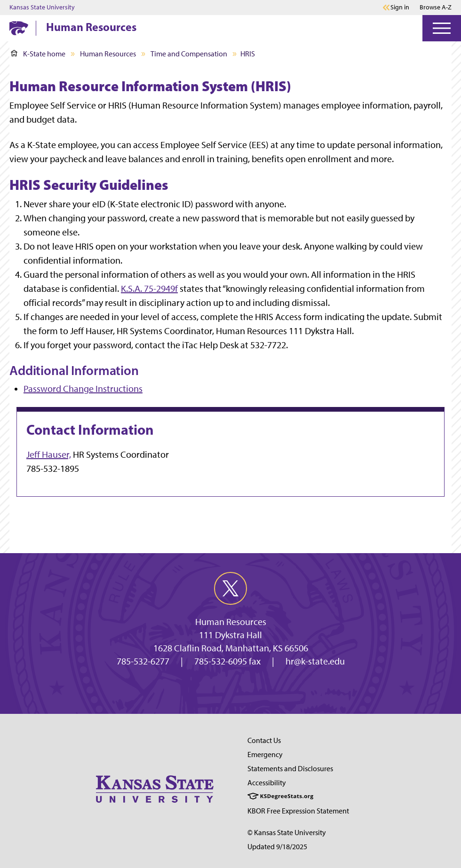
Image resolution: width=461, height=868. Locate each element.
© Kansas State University (287, 833)
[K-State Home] (19, 28)
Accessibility (267, 783)
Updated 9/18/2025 (277, 847)
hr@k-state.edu (315, 661)
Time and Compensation (189, 54)
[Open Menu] (442, 28)
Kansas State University (42, 8)
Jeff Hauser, (49, 454)
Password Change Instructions (83, 389)
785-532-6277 (143, 661)
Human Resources (91, 27)
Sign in (400, 8)
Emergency (265, 755)
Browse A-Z (436, 7)
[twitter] (230, 588)
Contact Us (264, 740)
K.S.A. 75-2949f (149, 289)
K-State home (38, 54)
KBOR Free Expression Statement (298, 811)
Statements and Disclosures (290, 769)
